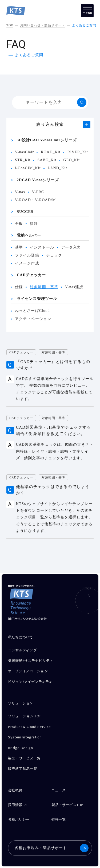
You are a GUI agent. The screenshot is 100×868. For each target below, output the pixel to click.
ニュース (59, 790)
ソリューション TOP (25, 716)
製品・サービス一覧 (24, 758)
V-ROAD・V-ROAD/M (35, 200)
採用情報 (15, 805)
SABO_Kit (47, 160)
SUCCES (25, 212)
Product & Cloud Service (29, 727)
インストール (42, 247)
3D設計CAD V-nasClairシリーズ (47, 140)
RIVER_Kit (78, 152)
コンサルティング (22, 650)
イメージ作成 (27, 263)
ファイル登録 (27, 255)
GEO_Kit (72, 160)
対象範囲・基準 (44, 287)
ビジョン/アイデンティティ (30, 682)
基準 (19, 247)
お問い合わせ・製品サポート (42, 25)
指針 (34, 224)
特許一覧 (59, 819)
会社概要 (15, 790)
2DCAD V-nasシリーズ (38, 180)
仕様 (19, 287)
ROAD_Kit (51, 152)
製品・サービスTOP (67, 805)
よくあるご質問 (84, 25)
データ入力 (71, 247)
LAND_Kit (57, 168)
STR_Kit (23, 160)
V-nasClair (24, 152)
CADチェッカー (31, 275)
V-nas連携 (74, 287)
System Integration (25, 737)
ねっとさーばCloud (32, 311)
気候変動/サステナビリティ (30, 661)
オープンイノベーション (28, 671)
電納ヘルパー (29, 235)
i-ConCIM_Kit (28, 168)
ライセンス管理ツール (37, 299)
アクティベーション (33, 319)
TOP (10, 25)
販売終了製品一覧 (23, 769)
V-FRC (38, 192)
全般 (19, 224)
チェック (54, 255)
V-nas (20, 192)
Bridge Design (20, 748)
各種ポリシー (19, 819)
